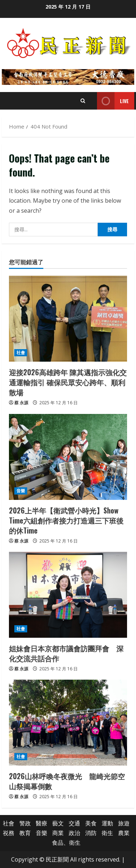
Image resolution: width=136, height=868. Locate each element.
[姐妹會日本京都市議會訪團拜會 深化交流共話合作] (68, 595)
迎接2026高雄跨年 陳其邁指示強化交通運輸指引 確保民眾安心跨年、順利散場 (68, 382)
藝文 (58, 823)
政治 (74, 833)
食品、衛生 (66, 843)
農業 (124, 833)
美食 (91, 823)
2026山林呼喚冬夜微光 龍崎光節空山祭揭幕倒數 (67, 781)
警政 (25, 823)
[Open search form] (83, 101)
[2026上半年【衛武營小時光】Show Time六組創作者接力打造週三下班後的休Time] (68, 457)
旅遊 (124, 823)
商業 (58, 833)
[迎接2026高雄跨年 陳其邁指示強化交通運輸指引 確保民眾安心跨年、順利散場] (68, 319)
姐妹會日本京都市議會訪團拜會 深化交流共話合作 (66, 653)
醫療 (42, 823)
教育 (25, 833)
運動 (107, 823)
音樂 (21, 491)
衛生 (107, 833)
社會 (21, 353)
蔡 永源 (21, 403)
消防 (91, 833)
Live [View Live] (113, 101)
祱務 (9, 833)
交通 (74, 823)
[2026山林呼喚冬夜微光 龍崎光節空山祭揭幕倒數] (68, 723)
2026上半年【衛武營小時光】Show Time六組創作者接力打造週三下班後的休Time (66, 520)
